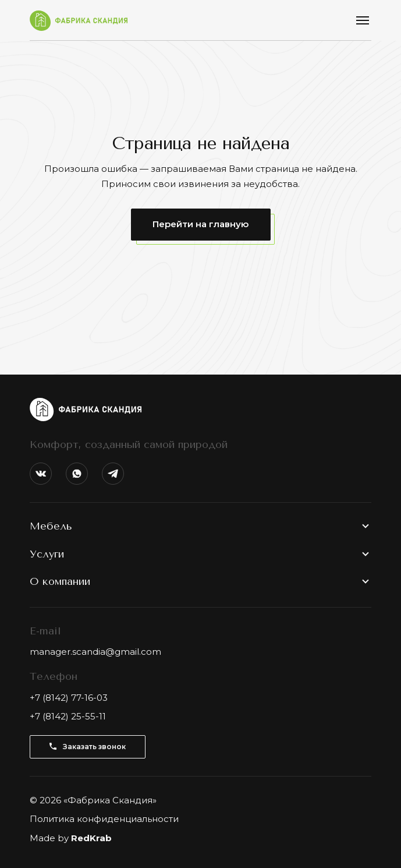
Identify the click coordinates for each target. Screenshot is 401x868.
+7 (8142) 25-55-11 (68, 716)
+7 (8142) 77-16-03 (69, 698)
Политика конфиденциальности (104, 819)
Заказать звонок (88, 747)
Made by (71, 838)
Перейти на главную (201, 224)
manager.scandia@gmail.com (95, 652)
